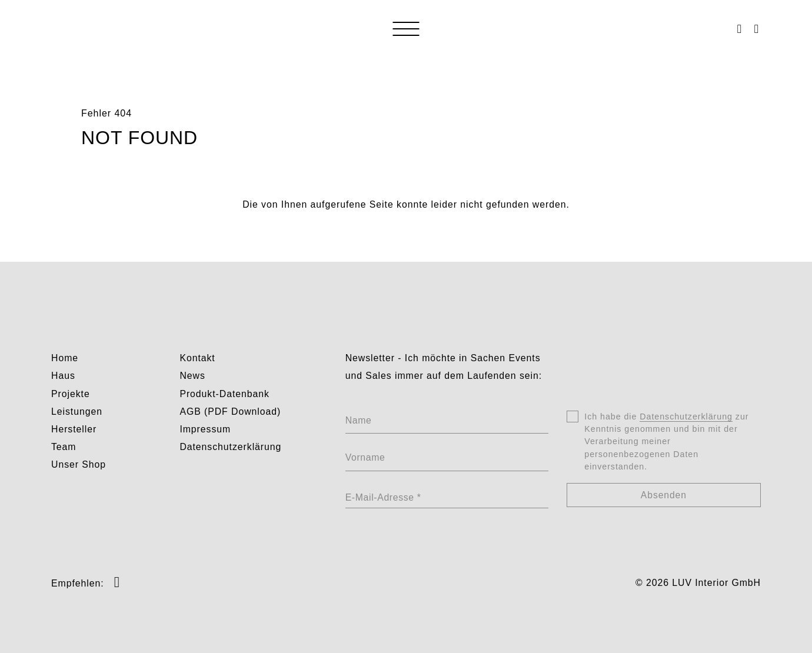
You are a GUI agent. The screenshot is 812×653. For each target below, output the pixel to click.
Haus (63, 376)
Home (65, 358)
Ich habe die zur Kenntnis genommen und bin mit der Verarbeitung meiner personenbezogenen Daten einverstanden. (666, 443)
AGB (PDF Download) (230, 412)
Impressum (205, 429)
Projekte (71, 394)
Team (64, 447)
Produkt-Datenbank (224, 394)
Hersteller (74, 429)
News (192, 376)
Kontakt (197, 358)
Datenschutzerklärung (230, 447)
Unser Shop (79, 464)
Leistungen (77, 412)
